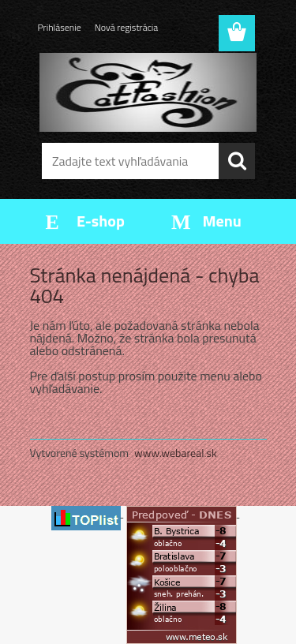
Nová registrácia (127, 27)
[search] (237, 161)
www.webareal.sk (176, 453)
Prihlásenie (60, 27)
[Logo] (148, 92)
